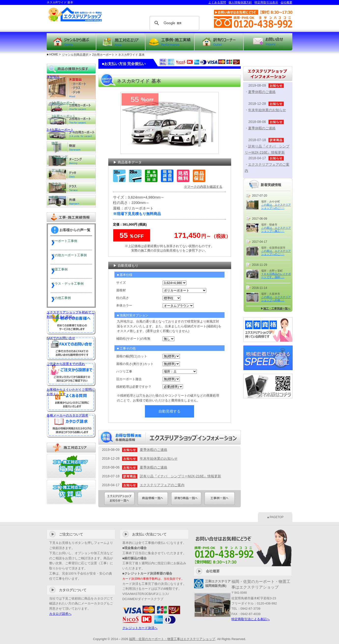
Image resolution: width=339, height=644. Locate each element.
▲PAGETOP (275, 517)
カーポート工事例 (70, 243)
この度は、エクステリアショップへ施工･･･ (276, 229)
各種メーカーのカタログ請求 (71, 426)
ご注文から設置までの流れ (71, 374)
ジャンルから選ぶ (71, 42)
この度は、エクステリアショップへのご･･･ (276, 206)
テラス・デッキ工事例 (74, 285)
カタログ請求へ (60, 614)
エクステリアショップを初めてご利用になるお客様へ (71, 322)
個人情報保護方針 (240, 2)
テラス (71, 188)
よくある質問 (217, 2)
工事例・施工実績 (170, 42)
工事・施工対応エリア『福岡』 (71, 466)
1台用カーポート (71, 107)
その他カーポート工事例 (74, 257)
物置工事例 (65, 271)
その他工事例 (67, 300)
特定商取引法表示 (266, 2)
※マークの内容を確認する (203, 187)
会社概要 (286, 2)
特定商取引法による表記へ (251, 619)
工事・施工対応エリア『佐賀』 (71, 492)
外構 (71, 201)
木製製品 (71, 87)
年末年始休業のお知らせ (159, 458)
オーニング (71, 161)
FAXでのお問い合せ (71, 348)
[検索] (174, 23)
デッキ (71, 174)
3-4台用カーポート (71, 134)
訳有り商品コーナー (219, 42)
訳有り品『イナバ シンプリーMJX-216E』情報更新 (180, 476)
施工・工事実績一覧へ (277, 309)
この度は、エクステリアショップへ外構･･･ (276, 299)
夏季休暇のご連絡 (154, 450)
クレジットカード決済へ (140, 628)
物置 (71, 147)
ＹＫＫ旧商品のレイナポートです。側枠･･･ (276, 275)
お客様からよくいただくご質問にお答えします (71, 400)
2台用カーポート (71, 120)
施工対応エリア (121, 42)
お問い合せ (268, 42)
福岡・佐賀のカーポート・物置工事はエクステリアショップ (172, 639)
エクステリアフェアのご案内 (162, 485)
